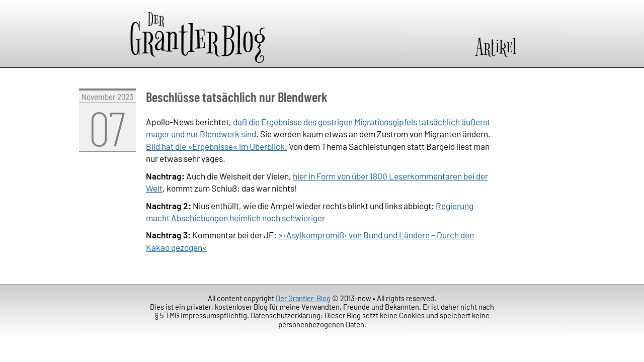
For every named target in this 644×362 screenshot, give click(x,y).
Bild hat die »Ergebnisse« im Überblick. (217, 146)
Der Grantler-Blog (303, 298)
